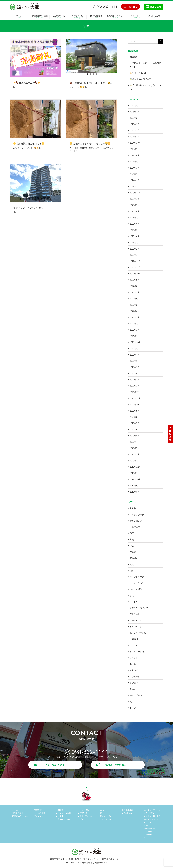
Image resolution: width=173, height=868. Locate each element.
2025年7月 (135, 112)
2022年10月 (135, 274)
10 (47, 199)
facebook (148, 831)
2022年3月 (135, 317)
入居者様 (60, 810)
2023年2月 (135, 249)
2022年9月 (135, 280)
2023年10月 (135, 199)
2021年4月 (135, 373)
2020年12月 (135, 392)
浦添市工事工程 (27, 83)
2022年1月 (135, 330)
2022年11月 (135, 267)
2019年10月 (135, 479)
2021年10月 (135, 342)
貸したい (104, 813)
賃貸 (132, 564)
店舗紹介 (134, 558)
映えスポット (136, 695)
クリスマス (135, 645)
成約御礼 (134, 57)
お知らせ (148, 822)
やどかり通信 (136, 589)
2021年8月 (135, 348)
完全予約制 (135, 614)
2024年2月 (135, 174)
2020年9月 (135, 411)
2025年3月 (135, 118)
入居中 (61, 816)
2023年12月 (135, 186)
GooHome (128, 813)
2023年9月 (135, 205)
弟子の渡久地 (136, 620)
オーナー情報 (84, 810)
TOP (86, 794)
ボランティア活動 (138, 633)
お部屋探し (135, 676)
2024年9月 (135, 149)
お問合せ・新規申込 (152, 816)
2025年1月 (135, 130)
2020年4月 (135, 442)
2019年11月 (135, 473)
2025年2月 (135, 124)
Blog (146, 825)
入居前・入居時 (64, 813)
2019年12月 (135, 467)
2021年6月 (135, 361)
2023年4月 (135, 236)
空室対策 (84, 813)
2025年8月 (135, 105)
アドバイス (135, 670)
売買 (132, 533)
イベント (134, 658)
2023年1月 (135, 255)
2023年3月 (135, 242)
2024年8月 (135, 155)
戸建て (133, 546)
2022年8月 (135, 286)
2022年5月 (135, 305)
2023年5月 (135, 230)
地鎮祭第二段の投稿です (29, 143)
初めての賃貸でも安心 (141, 79)
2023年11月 (135, 193)
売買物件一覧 (105, 819)
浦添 (132, 570)
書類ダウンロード (151, 819)
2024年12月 (135, 136)
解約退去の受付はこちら (114, 765)
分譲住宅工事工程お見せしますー (91, 83)
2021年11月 (135, 336)
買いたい (104, 810)
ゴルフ (133, 708)
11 (50, 199)
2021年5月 (135, 367)
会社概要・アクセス (152, 810)
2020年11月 (135, 398)
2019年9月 (135, 485)
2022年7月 (135, 292)
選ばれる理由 (18, 813)
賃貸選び (134, 683)
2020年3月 (135, 448)
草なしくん (39, 816)
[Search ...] (143, 41)
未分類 (133, 508)
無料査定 (131, 6)
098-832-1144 (105, 7)
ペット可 (134, 602)
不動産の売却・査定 (21, 816)
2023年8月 (135, 211)
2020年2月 (135, 454)
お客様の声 (135, 527)
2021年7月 (135, 355)
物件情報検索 (127, 810)
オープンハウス (137, 577)
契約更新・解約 (64, 819)
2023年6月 (135, 224)
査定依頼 (38, 810)
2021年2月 (135, 380)
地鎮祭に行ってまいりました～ (90, 143)
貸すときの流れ (138, 73)
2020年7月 (135, 423)
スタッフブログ (137, 514)
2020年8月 (135, 417)
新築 (132, 595)
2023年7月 (135, 217)
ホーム (15, 810)
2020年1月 (135, 460)
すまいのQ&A (136, 521)
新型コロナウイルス (139, 608)
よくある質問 (40, 813)
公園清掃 (134, 639)
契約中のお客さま (49, 765)
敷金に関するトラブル (87, 818)
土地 (132, 539)
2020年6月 (135, 429)
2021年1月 (135, 386)
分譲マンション (137, 583)
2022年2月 (135, 323)
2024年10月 (135, 143)
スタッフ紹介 (149, 813)
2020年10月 (135, 404)
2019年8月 (135, 492)
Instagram (148, 835)
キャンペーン (136, 627)
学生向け (134, 664)
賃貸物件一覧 (105, 816)
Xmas (132, 689)
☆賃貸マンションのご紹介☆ (28, 208)
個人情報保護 (149, 828)
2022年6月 (135, 298)
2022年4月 (135, 311)
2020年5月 (135, 436)
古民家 (133, 552)
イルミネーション (138, 651)
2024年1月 (135, 180)
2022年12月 (135, 261)
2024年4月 (135, 161)
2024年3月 (135, 168)
